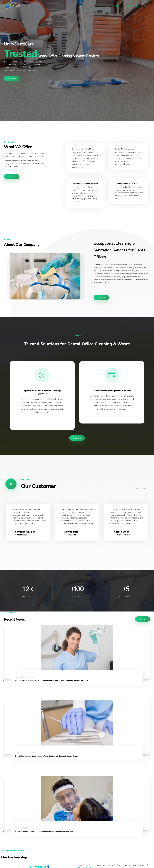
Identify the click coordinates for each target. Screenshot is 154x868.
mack (30, 668)
